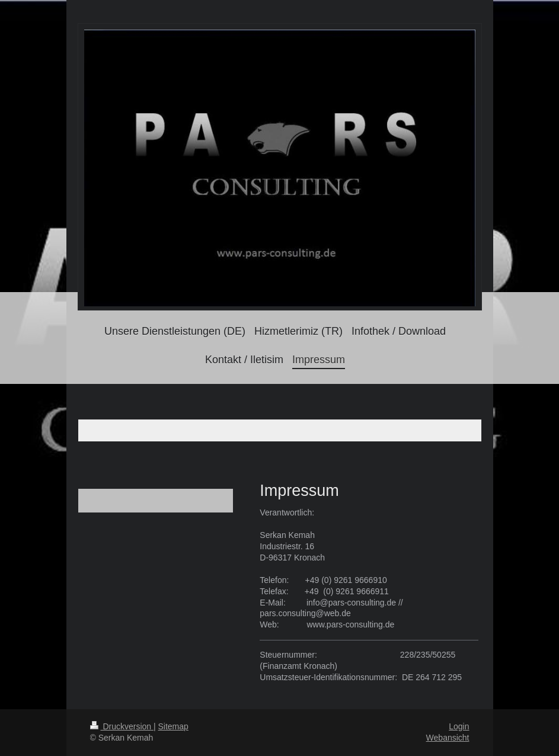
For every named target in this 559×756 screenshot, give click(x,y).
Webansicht (448, 738)
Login (459, 726)
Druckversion (122, 726)
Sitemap (173, 726)
